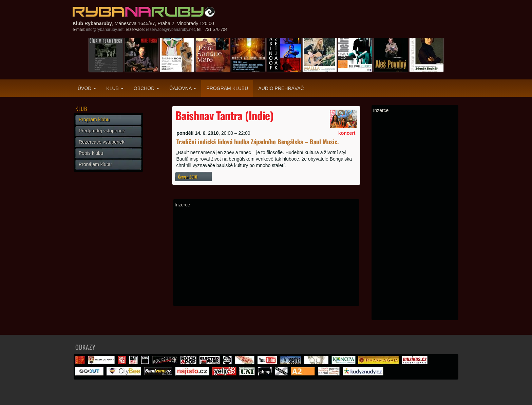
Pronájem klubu (95, 164)
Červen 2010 (188, 177)
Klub (115, 88)
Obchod (146, 88)
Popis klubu (91, 153)
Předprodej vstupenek (102, 131)
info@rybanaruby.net (105, 30)
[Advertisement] (266, 257)
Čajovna (183, 88)
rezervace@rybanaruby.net (170, 30)
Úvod (87, 88)
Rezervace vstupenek (102, 142)
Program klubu (227, 88)
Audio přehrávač (281, 88)
